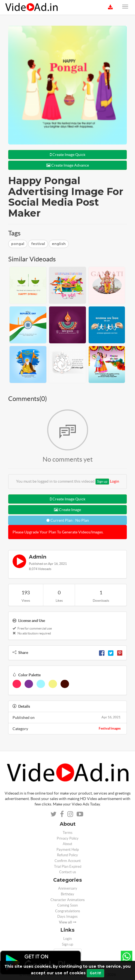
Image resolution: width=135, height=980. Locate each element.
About (67, 844)
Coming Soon (67, 905)
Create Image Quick (68, 155)
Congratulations (68, 911)
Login (115, 481)
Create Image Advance (68, 165)
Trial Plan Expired (68, 867)
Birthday (67, 894)
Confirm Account (68, 861)
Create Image (67, 510)
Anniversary (68, 888)
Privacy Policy (68, 838)
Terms (68, 833)
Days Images (67, 916)
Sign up (102, 481)
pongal (18, 244)
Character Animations (68, 900)
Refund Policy (67, 855)
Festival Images (110, 728)
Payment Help (68, 850)
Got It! (95, 973)
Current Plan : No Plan (68, 520)
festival (38, 244)
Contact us (68, 872)
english (59, 244)
